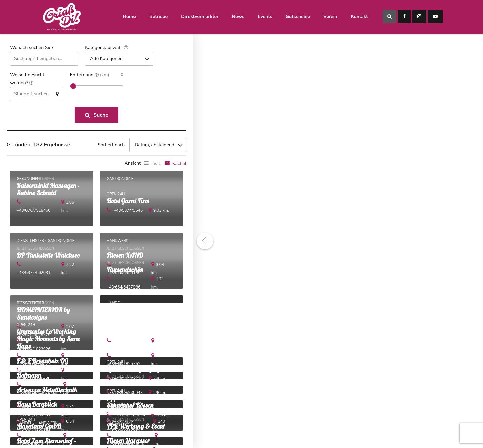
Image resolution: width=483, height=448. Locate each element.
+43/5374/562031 (41, 274)
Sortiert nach (111, 146)
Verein (330, 17)
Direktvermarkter (200, 17)
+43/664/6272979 (41, 395)
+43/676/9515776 (41, 336)
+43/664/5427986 (130, 289)
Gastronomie (120, 180)
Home (129, 17)
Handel (114, 304)
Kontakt (359, 17)
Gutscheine (298, 17)
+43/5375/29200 (129, 418)
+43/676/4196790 (41, 381)
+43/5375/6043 (128, 395)
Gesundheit (29, 180)
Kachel (179, 164)
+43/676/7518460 (41, 212)
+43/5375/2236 (128, 381)
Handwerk (118, 242)
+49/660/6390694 (130, 433)
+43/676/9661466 (130, 351)
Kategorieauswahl (106, 48)
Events (265, 17)
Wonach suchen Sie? (32, 47)
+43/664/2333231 (41, 418)
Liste (156, 164)
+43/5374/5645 (128, 212)
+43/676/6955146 (130, 274)
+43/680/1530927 (41, 366)
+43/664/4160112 (41, 433)
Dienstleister (30, 242)
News (238, 17)
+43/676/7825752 (130, 366)
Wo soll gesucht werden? (27, 79)
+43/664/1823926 (41, 351)
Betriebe (158, 17)
